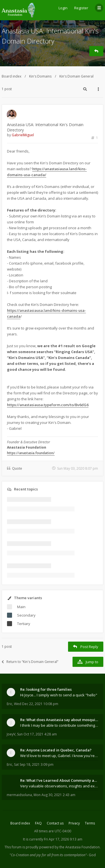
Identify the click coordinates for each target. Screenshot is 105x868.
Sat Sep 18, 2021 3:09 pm (34, 764)
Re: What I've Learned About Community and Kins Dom (59, 780)
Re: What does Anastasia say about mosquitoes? (59, 720)
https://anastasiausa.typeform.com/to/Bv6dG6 (48, 405)
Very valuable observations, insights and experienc (59, 786)
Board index (11, 76)
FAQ (38, 823)
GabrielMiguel (23, 135)
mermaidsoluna (19, 795)
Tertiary (24, 624)
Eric (10, 704)
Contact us (55, 823)
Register (81, 8)
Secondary (26, 615)
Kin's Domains (40, 76)
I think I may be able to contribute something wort (59, 725)
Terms (90, 823)
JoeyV (11, 734)
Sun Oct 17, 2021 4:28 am (37, 734)
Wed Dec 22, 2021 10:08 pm (36, 704)
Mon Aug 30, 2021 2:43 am (54, 795)
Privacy (74, 823)
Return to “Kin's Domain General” (30, 662)
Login (63, 8)
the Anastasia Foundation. (80, 847)
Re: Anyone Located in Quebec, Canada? (56, 750)
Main (21, 607)
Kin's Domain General (76, 76)
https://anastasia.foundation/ (31, 453)
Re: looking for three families (46, 689)
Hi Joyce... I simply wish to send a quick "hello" (59, 695)
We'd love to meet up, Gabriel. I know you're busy (59, 756)
